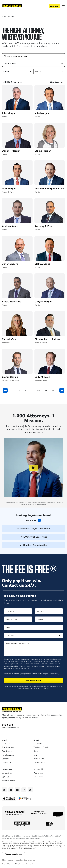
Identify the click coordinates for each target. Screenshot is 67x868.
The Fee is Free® (41, 747)
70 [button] (53, 390)
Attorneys (11, 16)
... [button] (32, 390)
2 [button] (19, 390)
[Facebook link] (11, 790)
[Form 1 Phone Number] (18, 619)
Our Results (7, 751)
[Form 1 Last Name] (49, 611)
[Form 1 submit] (33, 681)
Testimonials (39, 763)
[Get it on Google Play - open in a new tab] (25, 798)
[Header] (12, 6)
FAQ (35, 755)
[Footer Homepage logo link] (33, 709)
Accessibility (39, 769)
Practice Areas (8, 747)
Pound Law (38, 773)
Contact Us (7, 763)
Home (4, 16)
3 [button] (25, 390)
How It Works (8, 755)
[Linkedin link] (30, 790)
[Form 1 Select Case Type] (33, 636)
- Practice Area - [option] (10, 64)
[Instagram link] (24, 790)
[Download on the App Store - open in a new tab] (9, 798)
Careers (5, 759)
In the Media (39, 759)
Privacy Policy (6, 864)
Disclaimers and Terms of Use (25, 864)
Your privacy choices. (13, 854)
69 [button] (46, 390)
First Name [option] (55, 82)
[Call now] (54, 6)
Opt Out (5, 777)
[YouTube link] (17, 790)
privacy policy (54, 674)
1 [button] (13, 390)
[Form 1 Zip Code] (49, 619)
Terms (34, 674)
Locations (6, 744)
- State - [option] (7, 71)
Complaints (7, 773)
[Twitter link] (4, 790)
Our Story (38, 744)
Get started (31, 520)
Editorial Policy (8, 781)
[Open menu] (63, 6)
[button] (62, 64)
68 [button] (38, 390)
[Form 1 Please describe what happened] (33, 648)
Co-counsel (38, 777)
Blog (36, 751)
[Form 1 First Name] (18, 611)
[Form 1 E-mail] (33, 627)
